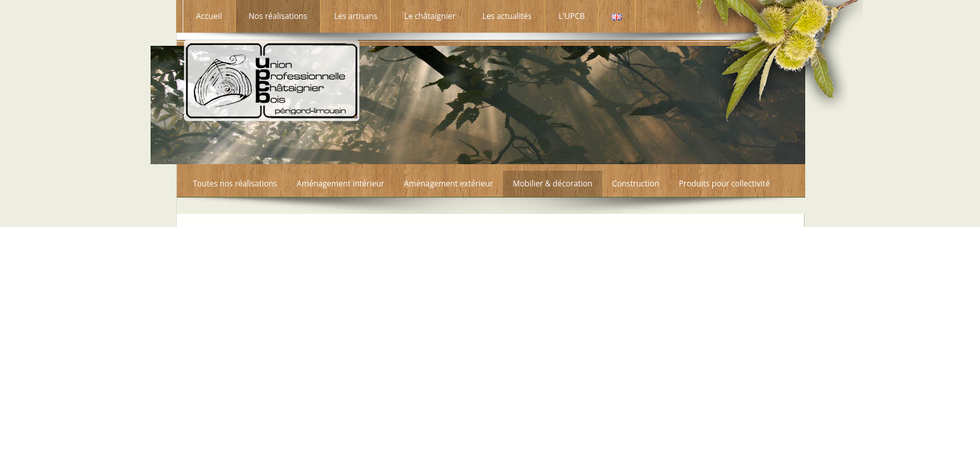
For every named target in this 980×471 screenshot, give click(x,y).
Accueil (209, 16)
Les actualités (507, 16)
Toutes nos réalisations (235, 183)
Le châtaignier (429, 16)
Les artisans (355, 16)
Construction (636, 183)
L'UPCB (572, 16)
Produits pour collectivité (724, 183)
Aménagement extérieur (448, 183)
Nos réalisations (278, 16)
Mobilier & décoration (553, 183)
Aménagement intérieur (340, 183)
